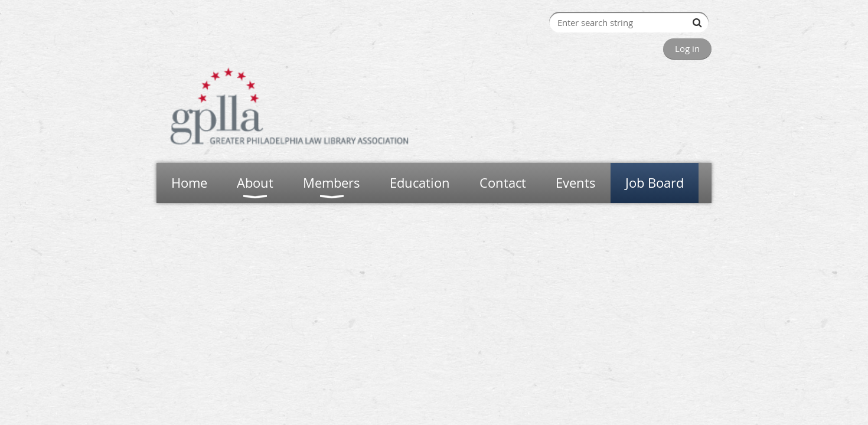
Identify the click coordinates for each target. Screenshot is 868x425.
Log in (687, 48)
